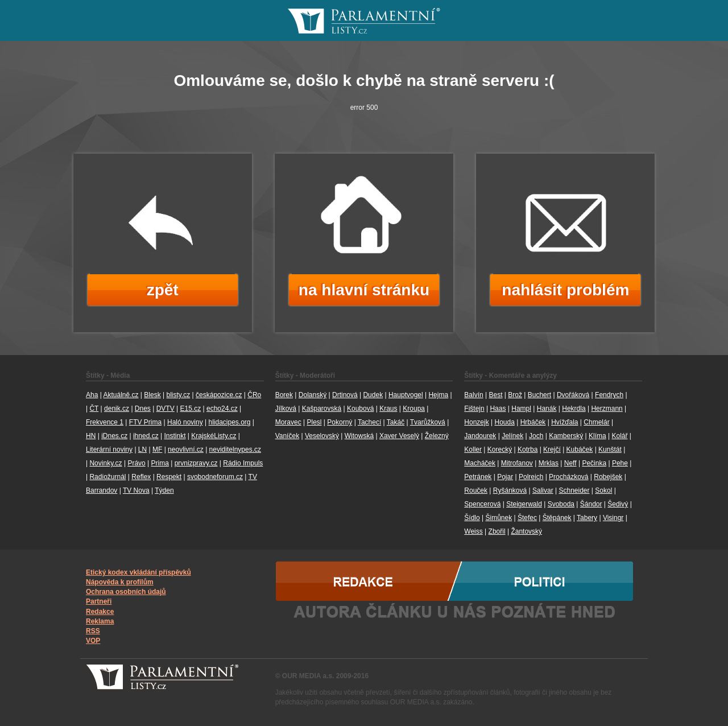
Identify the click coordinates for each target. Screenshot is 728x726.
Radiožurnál (107, 477)
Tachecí (369, 422)
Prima (160, 463)
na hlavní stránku (364, 290)
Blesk (152, 395)
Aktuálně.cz (121, 395)
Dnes (143, 409)
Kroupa (414, 409)
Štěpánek (557, 518)
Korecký (500, 449)
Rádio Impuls (243, 463)
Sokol (603, 490)
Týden (164, 490)
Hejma (438, 395)
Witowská (359, 436)
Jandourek (480, 436)
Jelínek (512, 436)
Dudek (373, 395)
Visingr (613, 518)
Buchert (539, 395)
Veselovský (322, 436)
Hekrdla (574, 409)
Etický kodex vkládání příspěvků (138, 572)
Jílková (286, 409)
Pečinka (594, 463)
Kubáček (580, 449)
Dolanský (313, 395)
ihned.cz (146, 436)
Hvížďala (564, 422)
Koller (473, 449)
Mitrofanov (517, 463)
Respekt (169, 477)
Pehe (620, 463)
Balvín (473, 395)
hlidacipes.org (229, 422)
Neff (570, 463)
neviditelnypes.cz (235, 449)
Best (495, 395)
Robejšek (608, 477)
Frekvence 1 (105, 422)
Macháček (480, 463)
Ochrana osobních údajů (126, 592)
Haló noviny (185, 422)
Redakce (100, 612)
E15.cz (190, 409)
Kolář (619, 436)
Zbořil (497, 531)
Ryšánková (510, 490)
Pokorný (340, 422)
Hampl (521, 409)
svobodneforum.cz (215, 477)
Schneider (574, 490)
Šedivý (618, 504)
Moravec (288, 422)
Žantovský (526, 531)
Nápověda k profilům (120, 582)
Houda (504, 422)
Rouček (476, 490)
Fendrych (609, 395)
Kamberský (566, 436)
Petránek (478, 477)
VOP (93, 641)
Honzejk (476, 422)
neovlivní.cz (186, 449)
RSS (93, 631)
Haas (498, 409)
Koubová (360, 409)
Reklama (100, 621)
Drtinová (345, 395)
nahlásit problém (565, 290)
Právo (136, 463)
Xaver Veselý (399, 436)
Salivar (543, 490)
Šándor (591, 504)
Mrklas (549, 463)
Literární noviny (109, 449)
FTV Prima (145, 422)
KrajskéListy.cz (214, 436)
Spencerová (482, 504)
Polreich (531, 477)
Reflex (141, 477)
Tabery (587, 518)
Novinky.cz (106, 463)
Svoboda (561, 504)
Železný (437, 436)
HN (91, 436)
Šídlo (472, 518)
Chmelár (596, 422)
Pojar (505, 477)
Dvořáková (573, 395)
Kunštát (610, 449)
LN (142, 449)
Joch (536, 436)
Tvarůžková (428, 422)
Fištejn (474, 409)
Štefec (527, 518)
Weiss (473, 531)
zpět (163, 290)
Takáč (396, 422)
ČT (94, 409)
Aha (92, 395)
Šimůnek (499, 518)
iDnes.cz (114, 436)
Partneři (99, 601)
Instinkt (175, 436)
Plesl (314, 422)
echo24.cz (222, 409)
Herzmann (607, 409)
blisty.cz (178, 395)
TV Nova (136, 490)
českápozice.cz (219, 395)
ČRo (254, 395)
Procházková (568, 477)
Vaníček (287, 436)
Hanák (547, 409)
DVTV (166, 409)
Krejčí (552, 449)
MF (157, 449)
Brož (515, 395)
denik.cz (117, 409)
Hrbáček (533, 422)
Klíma (597, 436)
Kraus (388, 409)
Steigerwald (524, 504)
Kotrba (528, 449)
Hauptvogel (406, 395)
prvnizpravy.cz (196, 463)
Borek (284, 395)
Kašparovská (322, 409)
